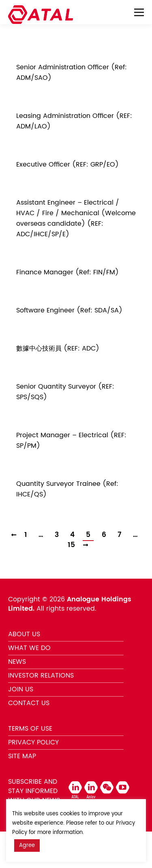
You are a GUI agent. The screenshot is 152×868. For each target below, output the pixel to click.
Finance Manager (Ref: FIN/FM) (67, 272)
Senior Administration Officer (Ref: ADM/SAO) (72, 73)
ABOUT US (24, 634)
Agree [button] (27, 846)
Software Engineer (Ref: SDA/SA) (69, 310)
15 (71, 545)
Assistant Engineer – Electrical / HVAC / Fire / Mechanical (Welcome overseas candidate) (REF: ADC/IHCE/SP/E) (76, 218)
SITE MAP (22, 756)
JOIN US (21, 689)
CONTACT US (29, 703)
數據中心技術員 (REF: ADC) (58, 348)
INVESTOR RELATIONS (41, 676)
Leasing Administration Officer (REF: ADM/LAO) (74, 121)
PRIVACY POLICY (33, 742)
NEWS (17, 662)
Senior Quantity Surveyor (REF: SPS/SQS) (65, 392)
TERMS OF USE (30, 729)
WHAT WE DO (29, 648)
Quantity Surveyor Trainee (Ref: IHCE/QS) (67, 489)
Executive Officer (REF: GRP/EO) (67, 165)
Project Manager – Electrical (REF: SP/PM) (71, 440)
